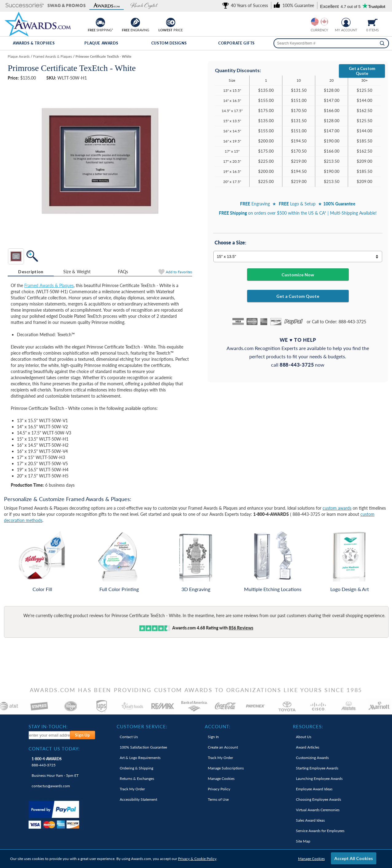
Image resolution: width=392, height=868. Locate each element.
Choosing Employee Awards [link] (318, 799)
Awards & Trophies (34, 43)
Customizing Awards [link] (312, 758)
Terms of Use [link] (218, 799)
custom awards (337, 508)
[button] (25, 6)
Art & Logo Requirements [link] (140, 758)
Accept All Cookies (354, 858)
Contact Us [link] (129, 737)
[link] (246, 5)
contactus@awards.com (51, 786)
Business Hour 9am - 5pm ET (55, 775)
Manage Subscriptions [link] (226, 768)
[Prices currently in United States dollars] (315, 22)
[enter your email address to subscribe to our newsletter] (50, 735)
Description (31, 272)
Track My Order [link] (132, 789)
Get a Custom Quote (362, 71)
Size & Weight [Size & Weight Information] (77, 272)
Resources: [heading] (308, 726)
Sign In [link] (213, 737)
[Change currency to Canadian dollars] (324, 22)
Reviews (241, 628)
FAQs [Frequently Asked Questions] (123, 272)
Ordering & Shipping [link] (136, 768)
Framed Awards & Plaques (49, 285)
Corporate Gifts (237, 43)
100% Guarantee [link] (143, 747)
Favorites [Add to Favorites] (179, 272)
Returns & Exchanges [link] (137, 778)
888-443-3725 (47, 762)
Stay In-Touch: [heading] (48, 726)
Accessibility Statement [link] (138, 799)
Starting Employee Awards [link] (317, 768)
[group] (320, 22)
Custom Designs (169, 43)
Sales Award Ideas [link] (310, 820)
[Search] (382, 43)
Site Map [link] (303, 841)
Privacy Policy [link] (219, 789)
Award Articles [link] (308, 747)
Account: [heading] (218, 726)
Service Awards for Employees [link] (320, 831)
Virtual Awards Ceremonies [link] (318, 810)
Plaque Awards (101, 43)
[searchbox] (331, 43)
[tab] (31, 272)
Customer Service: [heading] (142, 726)
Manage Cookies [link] (221, 778)
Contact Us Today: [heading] (54, 749)
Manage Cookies (311, 859)
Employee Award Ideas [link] (314, 789)
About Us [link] (304, 737)
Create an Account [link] (223, 747)
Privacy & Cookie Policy (197, 859)
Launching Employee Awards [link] (319, 778)
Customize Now (298, 275)
